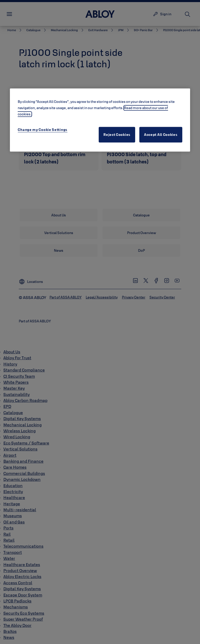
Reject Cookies (117, 135)
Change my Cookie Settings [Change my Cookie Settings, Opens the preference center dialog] (43, 130)
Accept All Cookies (161, 135)
